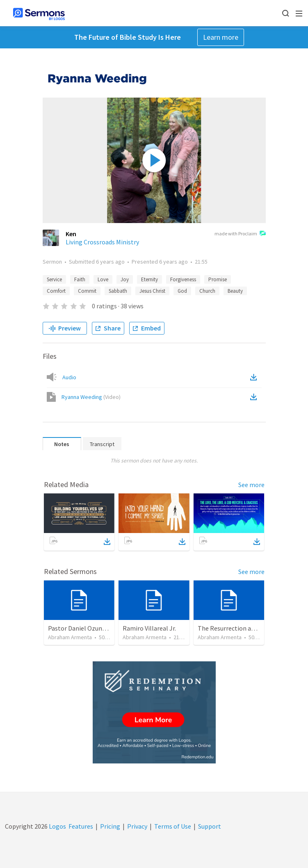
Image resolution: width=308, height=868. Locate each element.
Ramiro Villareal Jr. (149, 628)
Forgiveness (183, 279)
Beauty (235, 291)
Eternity (149, 279)
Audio (69, 377)
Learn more (221, 37)
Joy (125, 279)
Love (103, 279)
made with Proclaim (240, 234)
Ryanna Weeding (91, 397)
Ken (71, 234)
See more (251, 485)
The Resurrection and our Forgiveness (251, 628)
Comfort (56, 291)
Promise (218, 279)
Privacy (137, 826)
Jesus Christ (152, 291)
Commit (87, 291)
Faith (80, 279)
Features (81, 826)
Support (210, 826)
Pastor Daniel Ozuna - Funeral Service (100, 628)
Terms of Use (173, 826)
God (182, 291)
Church (207, 291)
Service (54, 279)
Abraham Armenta (70, 637)
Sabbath (118, 291)
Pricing (110, 826)
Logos (57, 826)
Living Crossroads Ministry (102, 242)
